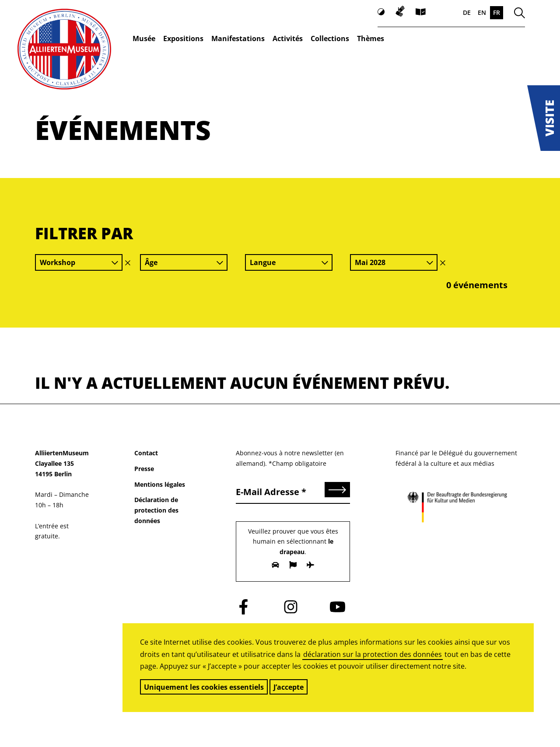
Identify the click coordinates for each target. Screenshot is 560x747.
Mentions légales (160, 484)
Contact (146, 453)
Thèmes (371, 38)
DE (467, 12)
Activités (288, 38)
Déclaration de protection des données (156, 510)
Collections (330, 38)
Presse (144, 469)
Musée (144, 38)
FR (497, 12)
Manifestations (238, 38)
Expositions (183, 38)
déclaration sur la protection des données (373, 654)
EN (482, 12)
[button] (544, 118)
